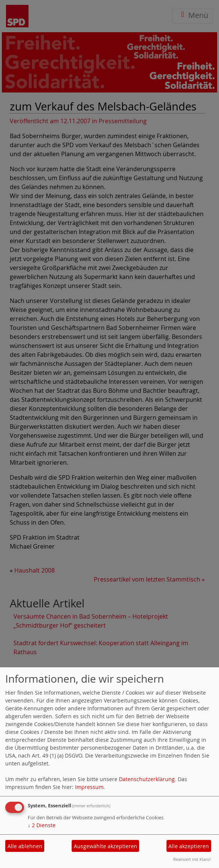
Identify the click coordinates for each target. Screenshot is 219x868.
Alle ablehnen (25, 846)
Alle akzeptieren (189, 846)
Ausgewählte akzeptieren (106, 846)
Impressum (89, 787)
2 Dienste (42, 825)
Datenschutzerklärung (147, 779)
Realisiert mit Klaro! (192, 859)
